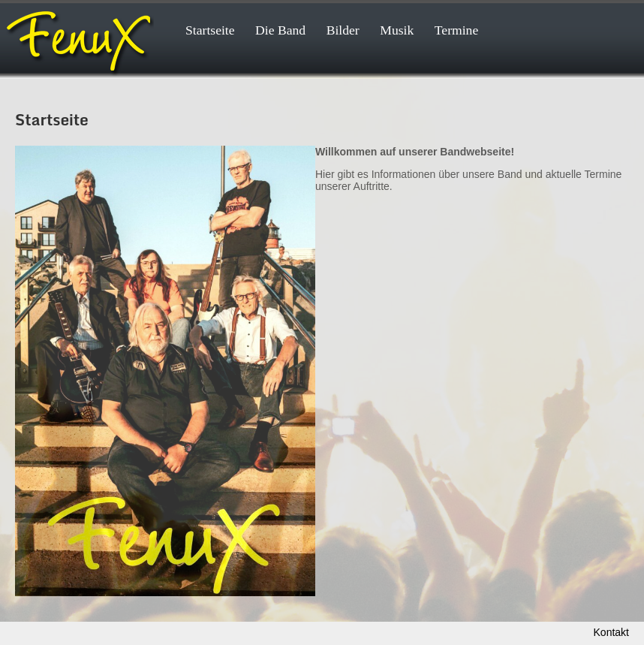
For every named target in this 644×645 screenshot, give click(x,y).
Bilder (343, 30)
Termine (456, 30)
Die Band (280, 30)
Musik (397, 30)
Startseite (210, 30)
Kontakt (611, 632)
